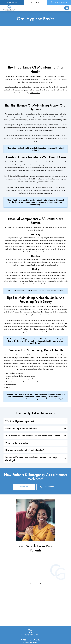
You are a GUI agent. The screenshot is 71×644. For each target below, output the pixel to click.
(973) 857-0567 (35, 93)
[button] (67, 8)
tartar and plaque (22, 120)
